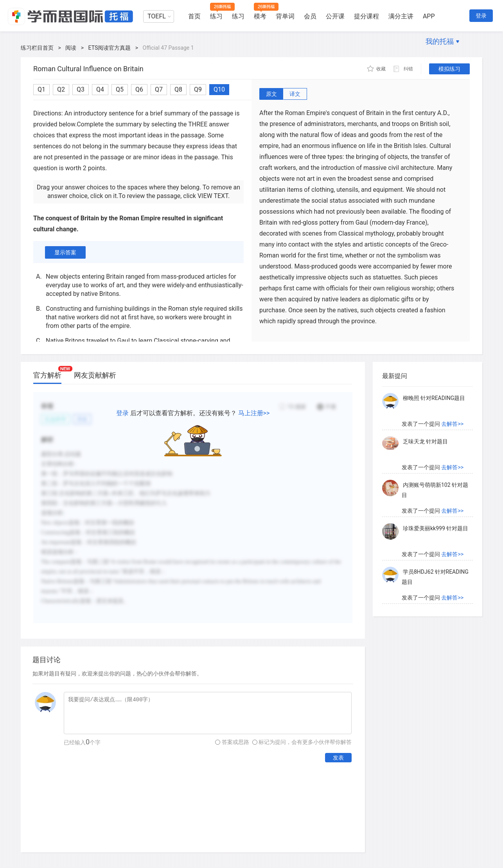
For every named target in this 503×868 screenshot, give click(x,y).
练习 (216, 16)
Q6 (139, 89)
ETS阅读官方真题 (110, 48)
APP (429, 16)
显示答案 (65, 252)
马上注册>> (254, 413)
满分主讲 (401, 16)
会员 (310, 16)
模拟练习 (449, 69)
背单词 (285, 16)
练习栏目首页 (37, 48)
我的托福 (440, 41)
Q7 (159, 89)
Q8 (178, 89)
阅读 (71, 48)
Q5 (120, 89)
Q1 (41, 89)
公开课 (335, 16)
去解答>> (452, 424)
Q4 (100, 89)
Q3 (81, 89)
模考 (260, 16)
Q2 (61, 89)
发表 (338, 758)
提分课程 (366, 16)
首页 (194, 16)
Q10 (219, 89)
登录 (481, 16)
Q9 (198, 89)
